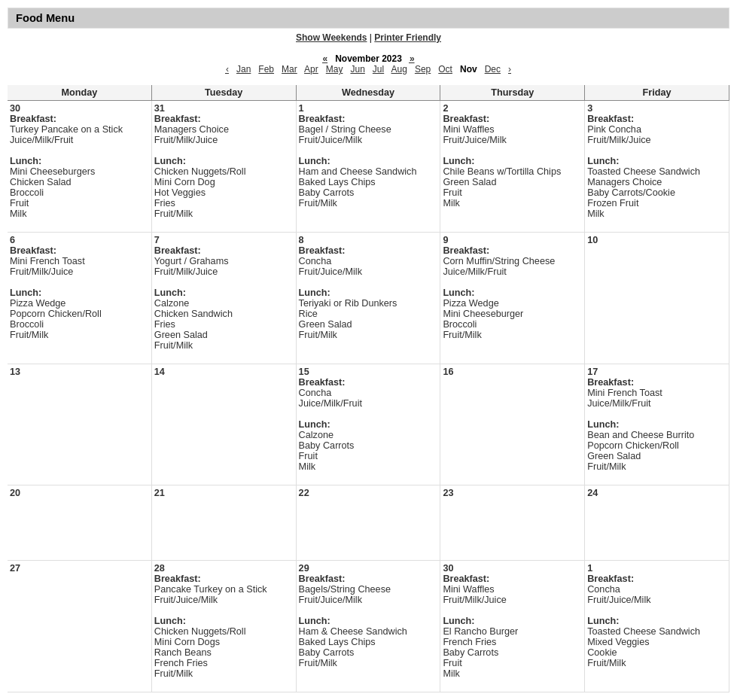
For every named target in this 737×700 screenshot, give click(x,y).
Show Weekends (331, 38)
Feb (266, 69)
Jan (244, 69)
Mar (289, 69)
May (335, 69)
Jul (378, 69)
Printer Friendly (408, 38)
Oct (445, 69)
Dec (493, 69)
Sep (423, 69)
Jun (357, 69)
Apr (311, 69)
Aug (399, 69)
